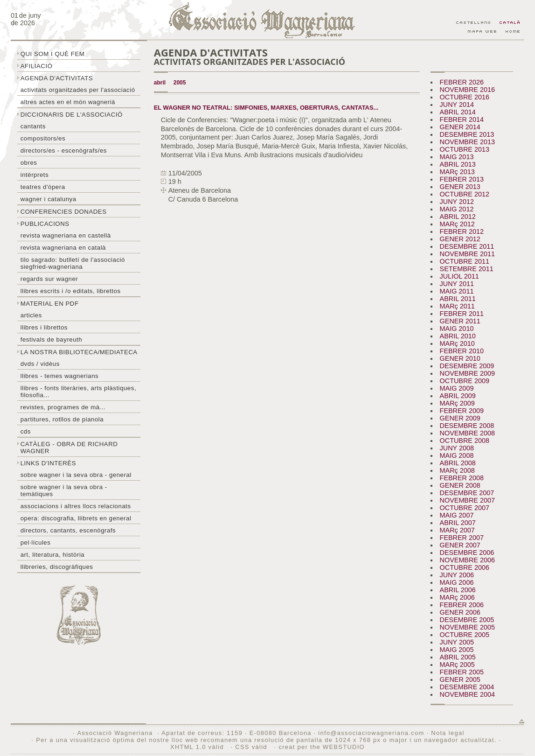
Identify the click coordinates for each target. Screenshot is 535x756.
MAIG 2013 (457, 157)
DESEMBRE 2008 (467, 426)
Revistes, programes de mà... (63, 407)
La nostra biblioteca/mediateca (79, 352)
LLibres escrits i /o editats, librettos (71, 291)
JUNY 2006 (457, 575)
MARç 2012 (457, 224)
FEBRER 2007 (462, 538)
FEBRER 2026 (462, 82)
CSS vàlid (252, 747)
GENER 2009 (460, 418)
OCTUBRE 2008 (465, 441)
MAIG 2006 (457, 582)
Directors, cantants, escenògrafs (68, 530)
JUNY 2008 (457, 448)
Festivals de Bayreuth (52, 339)
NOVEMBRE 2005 (467, 627)
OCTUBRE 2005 (465, 635)
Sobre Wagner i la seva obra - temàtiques (64, 490)
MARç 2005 (457, 665)
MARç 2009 (457, 403)
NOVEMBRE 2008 (467, 433)
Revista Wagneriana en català (63, 248)
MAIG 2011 (457, 291)
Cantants (33, 126)
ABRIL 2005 (458, 657)
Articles (31, 315)
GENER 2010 (460, 358)
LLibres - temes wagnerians (60, 376)
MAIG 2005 (457, 650)
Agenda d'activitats (57, 78)
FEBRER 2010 (462, 351)
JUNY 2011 (457, 284)
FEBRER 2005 (462, 672)
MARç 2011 (457, 306)
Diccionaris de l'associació (72, 115)
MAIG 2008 (457, 455)
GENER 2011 (460, 321)
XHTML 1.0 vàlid (198, 747)
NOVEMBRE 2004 (467, 694)
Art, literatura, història (53, 555)
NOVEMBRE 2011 (467, 254)
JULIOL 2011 (459, 276)
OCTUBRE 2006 (465, 567)
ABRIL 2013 (458, 164)
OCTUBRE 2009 (465, 381)
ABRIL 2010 (458, 336)
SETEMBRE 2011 (467, 269)
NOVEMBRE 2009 (467, 373)
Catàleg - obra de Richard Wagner (69, 448)
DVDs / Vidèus (40, 364)
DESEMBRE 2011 (467, 246)
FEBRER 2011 (462, 314)
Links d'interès (48, 463)
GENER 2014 (460, 127)
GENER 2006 (460, 612)
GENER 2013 (460, 187)
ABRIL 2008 (458, 463)
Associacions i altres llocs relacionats (76, 506)
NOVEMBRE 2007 (467, 500)
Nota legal (448, 733)
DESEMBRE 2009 (467, 366)
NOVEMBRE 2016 (467, 90)
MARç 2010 (457, 343)
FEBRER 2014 (462, 119)
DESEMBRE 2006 (467, 553)
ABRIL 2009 (458, 396)
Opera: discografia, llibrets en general (76, 518)
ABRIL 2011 (458, 299)
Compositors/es (43, 138)
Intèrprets (35, 175)
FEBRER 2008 (462, 478)
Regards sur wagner (49, 279)
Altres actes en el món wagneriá (68, 102)
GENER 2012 (460, 239)
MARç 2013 (457, 172)
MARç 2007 (457, 530)
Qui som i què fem (53, 54)
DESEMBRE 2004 (467, 687)
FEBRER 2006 (462, 605)
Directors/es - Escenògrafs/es (64, 150)
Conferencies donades (64, 212)
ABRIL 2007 (458, 523)
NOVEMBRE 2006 (467, 560)
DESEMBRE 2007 (467, 493)
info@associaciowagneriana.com (371, 733)
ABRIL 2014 (458, 112)
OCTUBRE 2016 (465, 97)
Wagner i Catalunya (49, 199)
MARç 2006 (457, 597)
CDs (26, 431)
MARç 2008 (457, 470)
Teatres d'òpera (43, 187)
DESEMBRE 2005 (467, 620)
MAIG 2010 (457, 329)
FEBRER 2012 (462, 231)
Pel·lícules (36, 542)
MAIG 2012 (457, 209)
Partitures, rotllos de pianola (62, 419)
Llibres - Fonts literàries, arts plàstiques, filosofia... (78, 392)
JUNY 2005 (457, 642)
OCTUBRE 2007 (465, 508)
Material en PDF (50, 304)
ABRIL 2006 (458, 590)
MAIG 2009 (457, 388)
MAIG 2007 (457, 515)
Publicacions (45, 224)
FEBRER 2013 (462, 179)
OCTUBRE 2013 (465, 149)
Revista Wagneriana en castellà (66, 235)
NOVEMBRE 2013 (467, 142)
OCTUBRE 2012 (465, 194)
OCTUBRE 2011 (465, 261)
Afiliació (37, 66)
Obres (29, 163)
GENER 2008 (460, 485)
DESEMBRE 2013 (467, 134)
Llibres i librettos (44, 327)
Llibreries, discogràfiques (57, 567)
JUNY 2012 (457, 202)
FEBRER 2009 (462, 411)
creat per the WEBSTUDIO (322, 747)
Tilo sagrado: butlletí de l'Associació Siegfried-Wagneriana (73, 263)
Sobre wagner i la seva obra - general (76, 475)
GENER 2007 (460, 545)
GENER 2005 (460, 679)
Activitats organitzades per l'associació (78, 90)
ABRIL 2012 (458, 217)
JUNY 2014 (457, 105)
